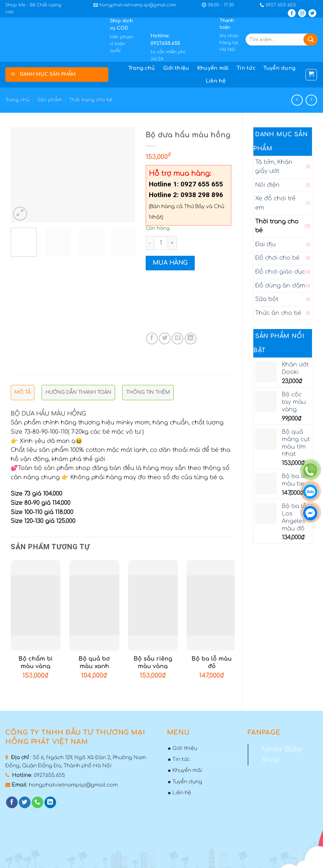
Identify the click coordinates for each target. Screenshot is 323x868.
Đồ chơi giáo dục (280, 272)
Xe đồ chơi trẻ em (275, 203)
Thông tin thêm (148, 392)
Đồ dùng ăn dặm (280, 286)
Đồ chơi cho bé (277, 258)
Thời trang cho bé (91, 100)
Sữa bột (267, 299)
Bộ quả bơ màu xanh (94, 663)
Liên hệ (216, 81)
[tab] (23, 394)
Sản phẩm (50, 100)
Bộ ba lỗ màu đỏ (212, 663)
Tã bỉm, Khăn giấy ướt (274, 167)
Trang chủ (142, 68)
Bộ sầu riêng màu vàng (153, 663)
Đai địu (265, 244)
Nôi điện (267, 185)
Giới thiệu (176, 68)
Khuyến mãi (213, 68)
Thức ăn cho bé (278, 313)
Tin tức (246, 68)
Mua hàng (170, 263)
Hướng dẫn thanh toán (78, 392)
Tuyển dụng (279, 68)
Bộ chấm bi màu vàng (36, 663)
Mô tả (23, 392)
